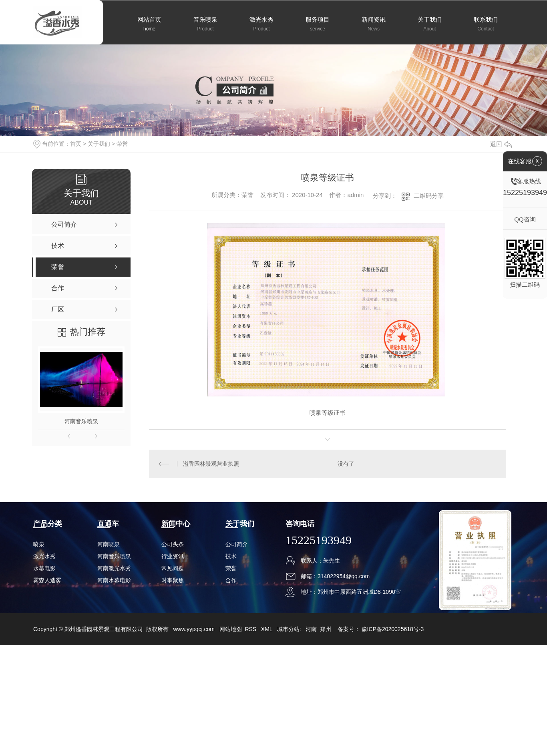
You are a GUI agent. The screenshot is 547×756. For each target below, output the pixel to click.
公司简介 (237, 544)
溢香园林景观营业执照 (211, 464)
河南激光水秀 (114, 568)
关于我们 (99, 144)
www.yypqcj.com (194, 629)
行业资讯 (173, 556)
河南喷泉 (109, 544)
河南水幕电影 (114, 580)
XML (267, 629)
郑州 (326, 629)
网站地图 (231, 629)
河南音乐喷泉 (81, 421)
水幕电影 (44, 568)
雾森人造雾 (47, 580)
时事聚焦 (173, 580)
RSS (251, 629)
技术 (231, 556)
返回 (501, 144)
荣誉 (122, 144)
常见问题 (173, 568)
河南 (311, 629)
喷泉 (39, 544)
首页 (76, 144)
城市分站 (288, 629)
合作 (231, 580)
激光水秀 (44, 556)
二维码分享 (429, 196)
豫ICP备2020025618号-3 (393, 629)
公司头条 (173, 544)
